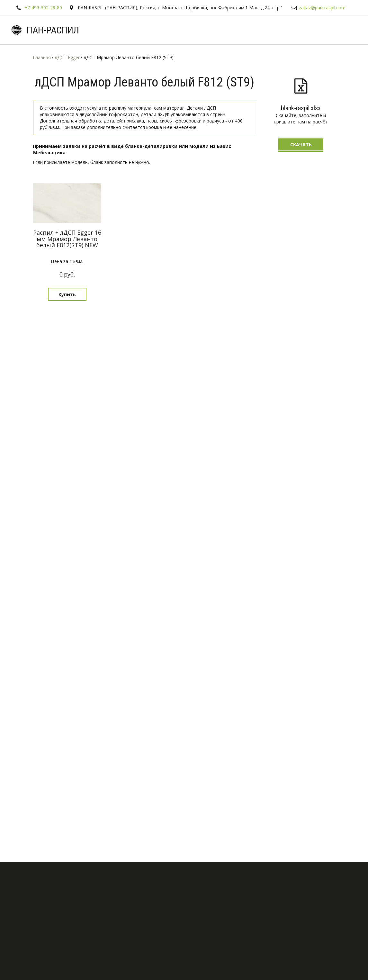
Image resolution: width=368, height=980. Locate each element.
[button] (67, 294)
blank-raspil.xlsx (301, 108)
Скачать (301, 145)
